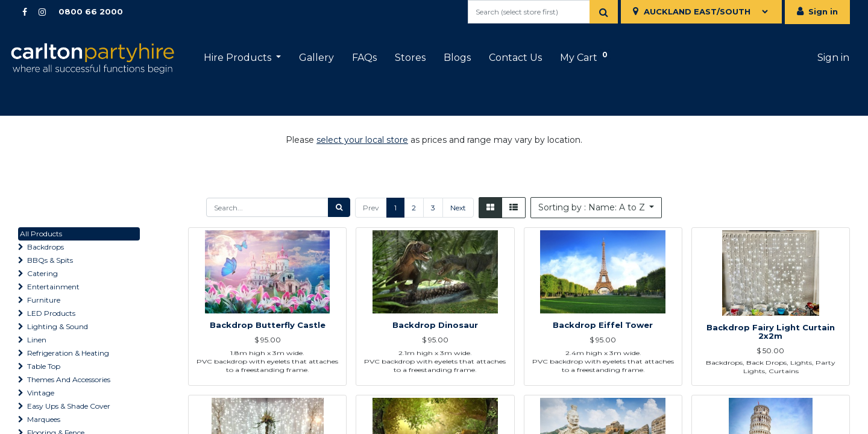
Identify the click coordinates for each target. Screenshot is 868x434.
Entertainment (53, 287)
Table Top (44, 366)
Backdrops (46, 247)
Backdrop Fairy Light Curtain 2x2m (771, 354)
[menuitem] (325, 58)
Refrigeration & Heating (68, 353)
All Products (41, 234)
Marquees (44, 419)
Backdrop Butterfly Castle (268, 357)
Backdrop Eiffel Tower (603, 357)
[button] (596, 208)
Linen (37, 340)
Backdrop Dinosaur (435, 357)
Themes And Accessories (69, 379)
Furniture (44, 300)
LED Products (51, 313)
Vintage (41, 393)
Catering (42, 273)
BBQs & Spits (50, 260)
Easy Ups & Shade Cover (69, 406)
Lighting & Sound (58, 326)
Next (458, 208)
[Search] (604, 12)
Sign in (823, 11)
